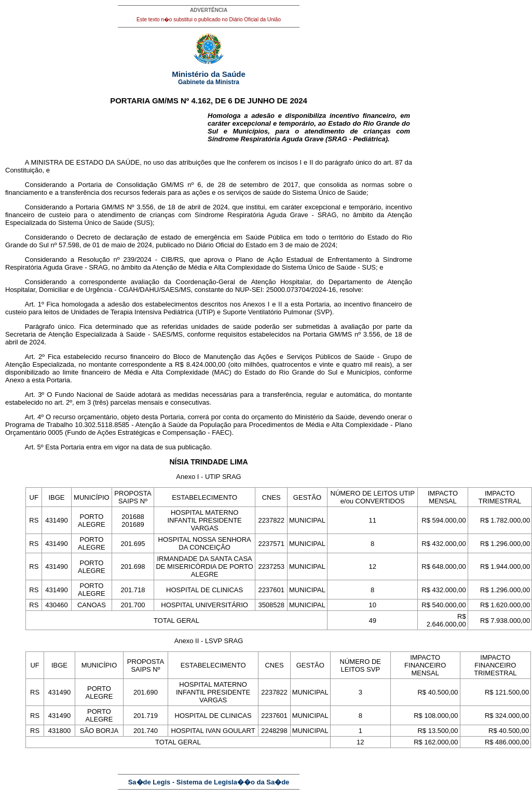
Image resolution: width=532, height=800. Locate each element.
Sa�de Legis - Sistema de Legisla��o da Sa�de (209, 782)
